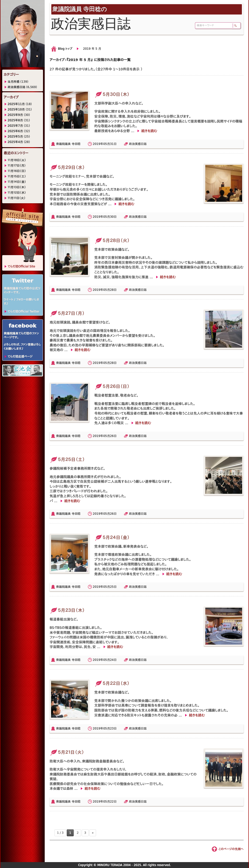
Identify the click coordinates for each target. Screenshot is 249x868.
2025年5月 (15, 137)
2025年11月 (16, 104)
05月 (106, 144)
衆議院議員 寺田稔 (68, 144)
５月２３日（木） (67, 610)
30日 (113, 217)
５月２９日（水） (67, 167)
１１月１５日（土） (17, 176)
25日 (113, 587)
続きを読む (149, 131)
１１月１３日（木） (17, 187)
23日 (113, 728)
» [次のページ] (93, 833)
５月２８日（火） (112, 240)
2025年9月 (15, 115)
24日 (113, 660)
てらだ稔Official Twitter (23, 311)
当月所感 (14, 82)
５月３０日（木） (112, 94)
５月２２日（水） (112, 683)
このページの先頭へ (231, 849)
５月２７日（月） (67, 313)
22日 (113, 802)
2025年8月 (15, 120)
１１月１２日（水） (17, 193)
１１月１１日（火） (17, 198)
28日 (113, 290)
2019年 (98, 144)
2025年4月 (15, 142)
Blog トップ (65, 49)
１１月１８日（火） (17, 160)
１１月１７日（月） (17, 166)
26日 (113, 436)
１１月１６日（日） (17, 171)
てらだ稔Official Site (21, 266)
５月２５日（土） (67, 459)
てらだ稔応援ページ (20, 356)
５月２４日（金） (112, 537)
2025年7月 (15, 126)
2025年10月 (16, 109)
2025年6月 (15, 131)
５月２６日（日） (112, 386)
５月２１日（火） (67, 752)
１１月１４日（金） (17, 182)
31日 (113, 144)
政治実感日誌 (138, 144)
